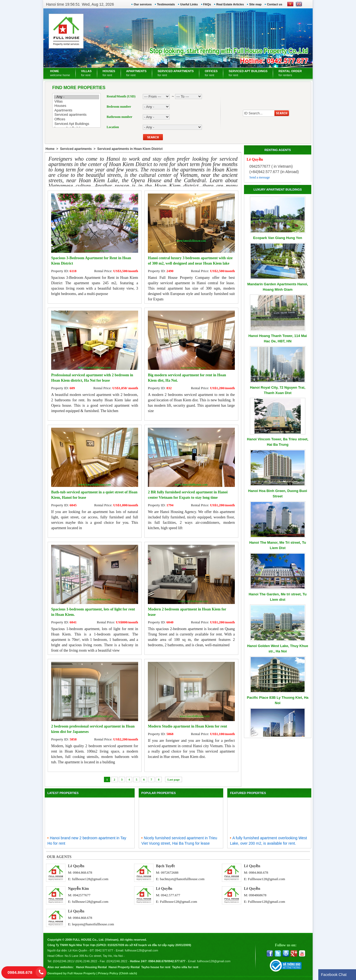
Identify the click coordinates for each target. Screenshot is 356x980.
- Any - (76, 97)
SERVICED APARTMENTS (176, 73)
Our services (143, 4)
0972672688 (170, 872)
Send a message (260, 177)
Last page (174, 779)
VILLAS (86, 73)
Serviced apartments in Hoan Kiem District (130, 149)
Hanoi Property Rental (124, 967)
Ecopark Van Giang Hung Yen (278, 238)
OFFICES (211, 73)
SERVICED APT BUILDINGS (248, 73)
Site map (255, 4)
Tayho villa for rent (185, 967)
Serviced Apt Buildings (76, 124)
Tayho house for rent (156, 967)
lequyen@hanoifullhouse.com (93, 924)
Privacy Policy (108, 973)
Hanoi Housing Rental (91, 967)
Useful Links (189, 4)
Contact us (275, 4)
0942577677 (82, 895)
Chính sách (128, 973)
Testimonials (166, 4)
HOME (60, 73)
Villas (76, 102)
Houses (76, 106)
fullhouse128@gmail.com (90, 879)
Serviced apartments (76, 115)
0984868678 (258, 895)
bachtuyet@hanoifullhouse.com (182, 879)
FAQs (207, 4)
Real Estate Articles (230, 4)
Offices (76, 119)
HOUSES (109, 73)
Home (50, 149)
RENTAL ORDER (290, 73)
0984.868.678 (83, 872)
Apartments (76, 110)
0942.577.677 (170, 895)
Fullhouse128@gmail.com (267, 879)
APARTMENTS (137, 73)
